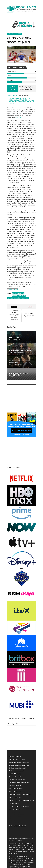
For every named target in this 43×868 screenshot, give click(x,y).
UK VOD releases (14, 809)
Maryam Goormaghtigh (19, 296)
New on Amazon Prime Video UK (20, 783)
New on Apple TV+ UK (16, 789)
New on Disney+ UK (15, 786)
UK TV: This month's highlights (19, 806)
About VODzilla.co (15, 756)
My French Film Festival (14, 298)
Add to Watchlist (13, 289)
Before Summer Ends (18, 293)
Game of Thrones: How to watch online (22, 800)
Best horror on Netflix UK (17, 768)
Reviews (18, 34)
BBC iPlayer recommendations (19, 762)
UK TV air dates (14, 803)
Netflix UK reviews (15, 774)
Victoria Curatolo (13, 96)
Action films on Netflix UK (18, 826)
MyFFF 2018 (25, 298)
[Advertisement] (22, 400)
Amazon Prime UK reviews (18, 777)
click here (18, 118)
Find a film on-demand (16, 771)
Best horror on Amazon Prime (19, 765)
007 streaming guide (16, 797)
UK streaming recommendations (20, 795)
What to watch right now (17, 759)
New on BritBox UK (15, 792)
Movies (11, 34)
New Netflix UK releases (17, 780)
